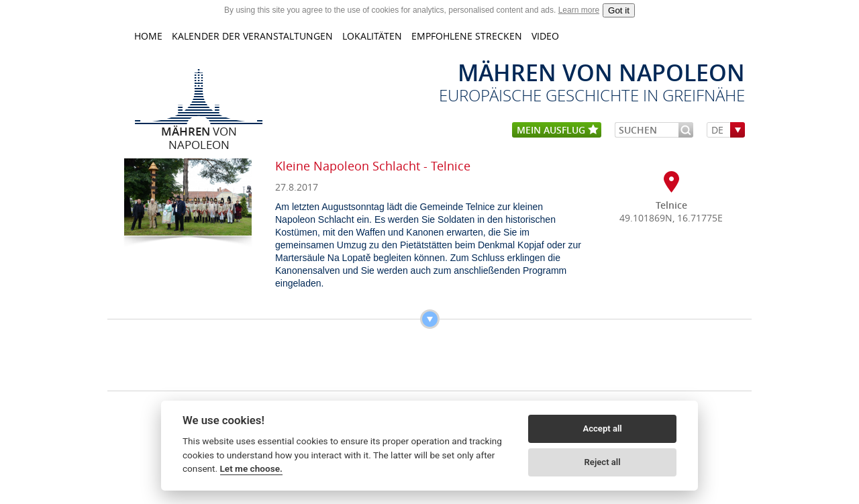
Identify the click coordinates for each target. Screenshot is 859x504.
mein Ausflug (558, 131)
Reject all (603, 462)
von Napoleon (199, 131)
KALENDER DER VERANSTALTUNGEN (252, 36)
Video (545, 36)
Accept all (602, 429)
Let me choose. (251, 468)
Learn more (579, 10)
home (148, 36)
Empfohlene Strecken (467, 36)
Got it (619, 10)
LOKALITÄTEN (372, 36)
